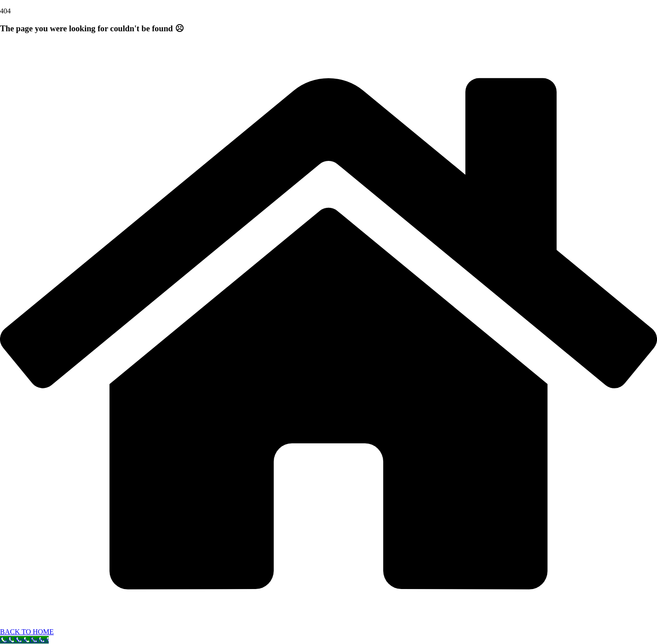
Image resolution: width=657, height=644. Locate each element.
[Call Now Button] (24, 640)
